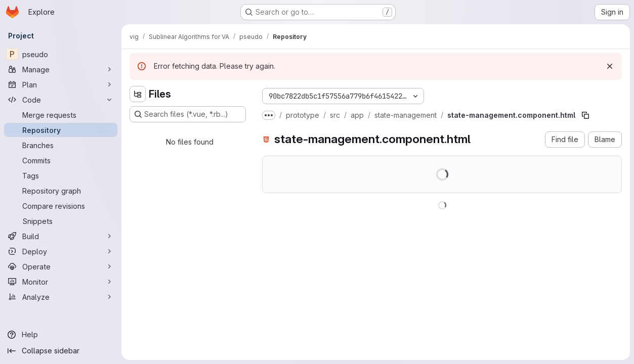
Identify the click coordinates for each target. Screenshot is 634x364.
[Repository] (61, 130)
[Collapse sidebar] (61, 351)
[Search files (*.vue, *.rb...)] (188, 114)
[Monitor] (61, 282)
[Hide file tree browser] (138, 94)
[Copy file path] (585, 115)
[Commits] (61, 160)
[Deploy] (61, 251)
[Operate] (61, 266)
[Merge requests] (61, 115)
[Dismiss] (610, 66)
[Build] (61, 236)
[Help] (61, 335)
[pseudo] (61, 54)
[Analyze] (61, 297)
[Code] (61, 100)
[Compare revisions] (61, 206)
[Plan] (61, 84)
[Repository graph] (61, 191)
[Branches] (61, 145)
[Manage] (61, 69)
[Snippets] (61, 221)
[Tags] (61, 175)
